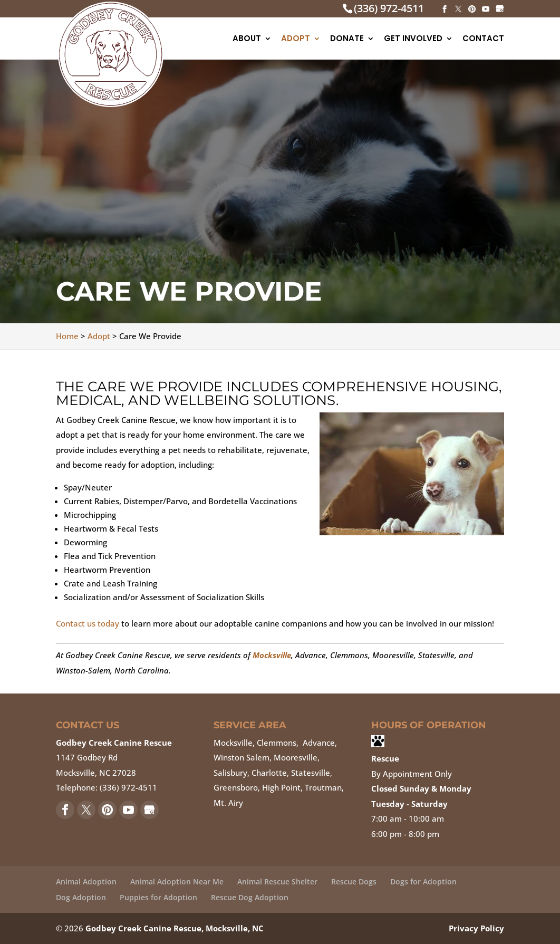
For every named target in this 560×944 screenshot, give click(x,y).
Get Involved (413, 39)
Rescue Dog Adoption (250, 897)
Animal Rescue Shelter (277, 882)
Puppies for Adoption (158, 897)
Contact (483, 39)
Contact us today (88, 623)
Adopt (296, 39)
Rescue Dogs (354, 882)
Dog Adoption (81, 897)
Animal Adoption (86, 882)
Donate (347, 39)
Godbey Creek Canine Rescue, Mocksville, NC (175, 928)
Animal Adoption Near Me (177, 882)
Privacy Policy (476, 928)
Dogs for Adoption (423, 882)
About (247, 39)
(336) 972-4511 (389, 8)
